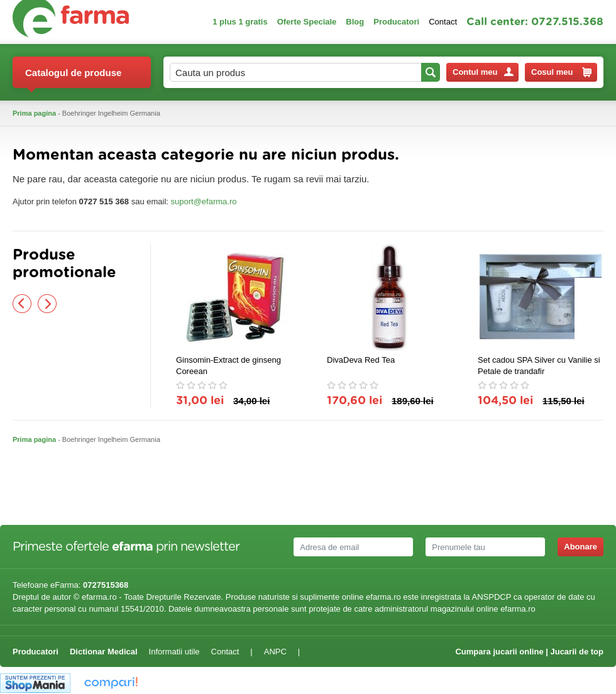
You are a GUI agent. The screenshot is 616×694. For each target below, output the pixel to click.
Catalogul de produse (73, 78)
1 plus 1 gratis (240, 22)
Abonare (580, 547)
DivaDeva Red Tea (361, 360)
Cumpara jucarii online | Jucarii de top (529, 652)
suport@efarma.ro (204, 201)
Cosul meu (561, 72)
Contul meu (483, 72)
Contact (443, 22)
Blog (355, 22)
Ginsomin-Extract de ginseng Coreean (228, 366)
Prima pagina (34, 113)
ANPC (275, 652)
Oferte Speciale (307, 22)
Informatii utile (174, 652)
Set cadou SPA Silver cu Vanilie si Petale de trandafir (539, 366)
